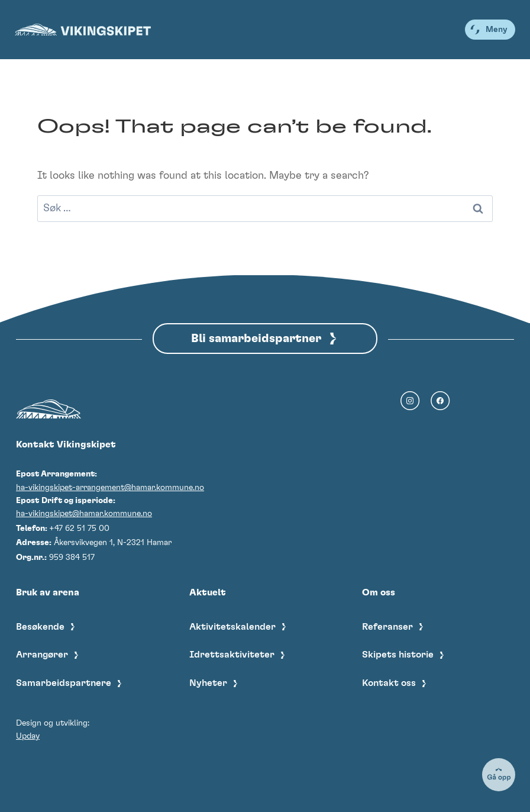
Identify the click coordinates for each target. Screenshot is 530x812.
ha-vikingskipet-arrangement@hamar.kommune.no (110, 488)
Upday (28, 736)
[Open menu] (490, 30)
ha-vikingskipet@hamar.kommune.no (84, 514)
